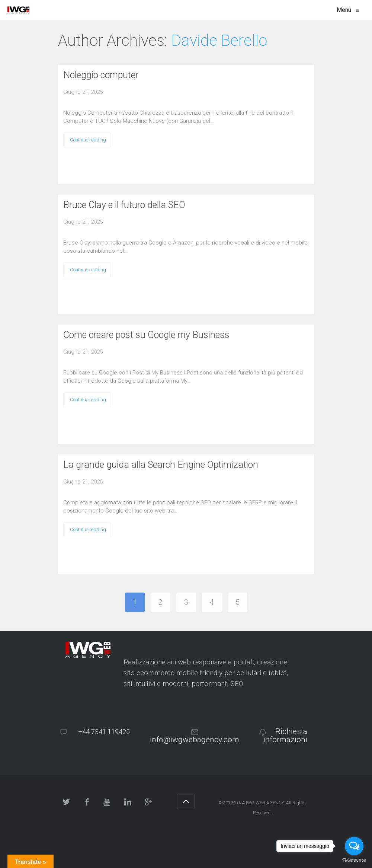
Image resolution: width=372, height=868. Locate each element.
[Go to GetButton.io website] (354, 860)
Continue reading (88, 140)
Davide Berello (219, 40)
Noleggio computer (101, 75)
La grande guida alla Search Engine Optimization (161, 465)
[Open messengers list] (354, 846)
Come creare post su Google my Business (146, 335)
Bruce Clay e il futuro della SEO (124, 205)
